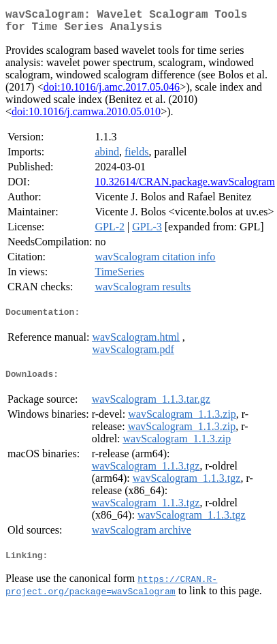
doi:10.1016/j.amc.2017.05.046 (112, 92)
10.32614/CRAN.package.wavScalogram (184, 187)
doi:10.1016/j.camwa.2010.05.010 (86, 117)
